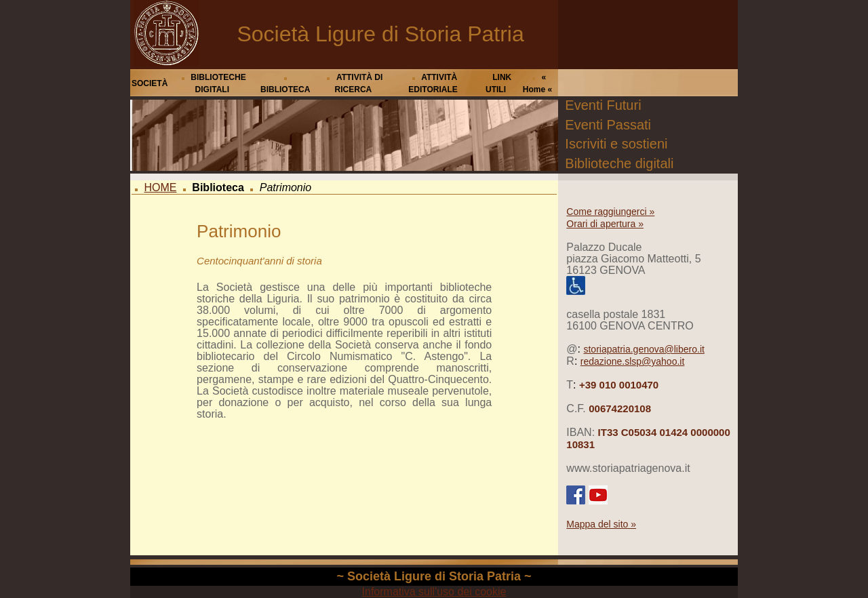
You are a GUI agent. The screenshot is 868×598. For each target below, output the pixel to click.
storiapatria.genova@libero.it (644, 349)
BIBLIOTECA (285, 89)
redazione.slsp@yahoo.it (633, 361)
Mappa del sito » (601, 524)
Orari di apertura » (605, 224)
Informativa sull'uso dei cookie (434, 592)
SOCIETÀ (150, 83)
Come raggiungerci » (610, 212)
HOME (160, 187)
